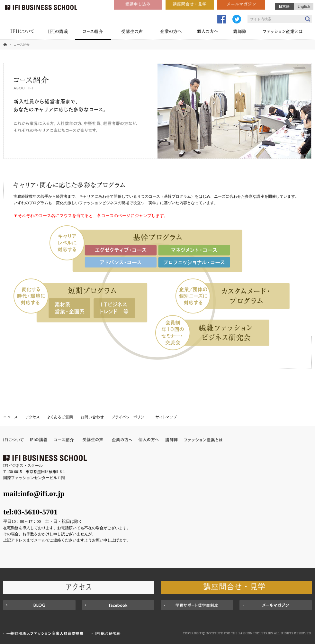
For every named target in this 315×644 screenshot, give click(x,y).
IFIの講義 (58, 32)
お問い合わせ (92, 417)
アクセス (33, 417)
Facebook (118, 605)
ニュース (11, 417)
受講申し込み (138, 5)
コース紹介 (93, 32)
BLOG (39, 605)
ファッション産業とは (283, 32)
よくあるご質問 (60, 417)
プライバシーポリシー (130, 417)
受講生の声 (132, 32)
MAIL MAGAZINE (276, 605)
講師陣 (240, 32)
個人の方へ (207, 32)
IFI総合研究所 (108, 633)
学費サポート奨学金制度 (197, 605)
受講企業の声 (93, 440)
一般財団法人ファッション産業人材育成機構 (44, 633)
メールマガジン (241, 5)
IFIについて (22, 32)
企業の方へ (171, 32)
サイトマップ (166, 417)
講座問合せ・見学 (190, 5)
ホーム (5, 44)
